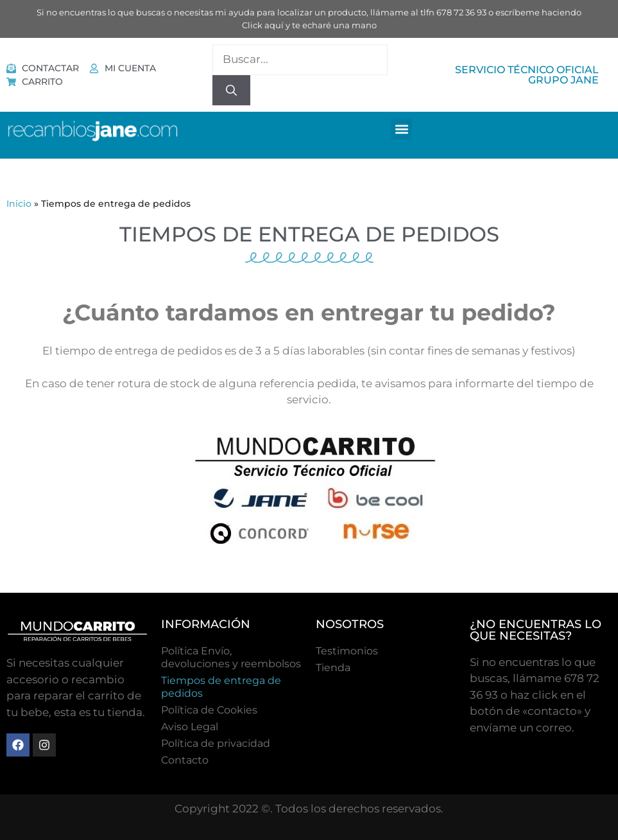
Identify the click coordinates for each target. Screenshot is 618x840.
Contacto (185, 760)
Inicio (19, 204)
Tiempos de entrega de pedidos (221, 687)
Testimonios (347, 651)
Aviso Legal (190, 727)
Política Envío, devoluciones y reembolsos (231, 657)
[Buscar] (231, 91)
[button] (401, 129)
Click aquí (263, 25)
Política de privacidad (216, 743)
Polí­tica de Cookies (209, 710)
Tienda (333, 668)
